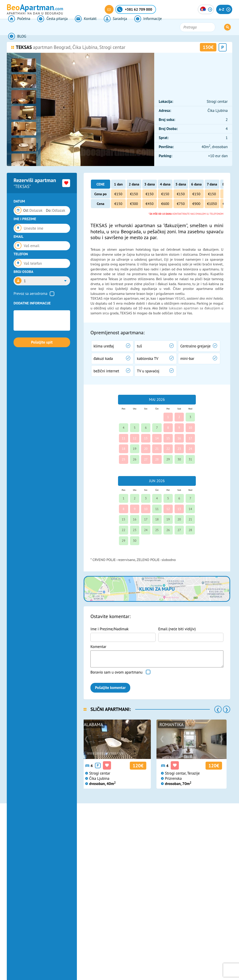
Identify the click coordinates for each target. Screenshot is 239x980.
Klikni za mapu (157, 589)
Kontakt (80, 27)
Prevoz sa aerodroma (31, 294)
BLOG (166, 27)
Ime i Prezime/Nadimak (110, 629)
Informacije (138, 27)
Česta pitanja (49, 27)
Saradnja (108, 27)
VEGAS (180, 298)
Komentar (98, 647)
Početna (18, 27)
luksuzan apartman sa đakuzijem (194, 308)
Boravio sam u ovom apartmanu (116, 672)
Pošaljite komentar (110, 688)
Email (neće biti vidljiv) (177, 629)
